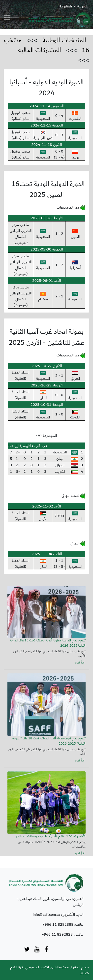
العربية (82, 6)
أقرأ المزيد (79, 663)
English (66, 6)
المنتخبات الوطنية (64, 40)
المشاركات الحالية (40, 50)
